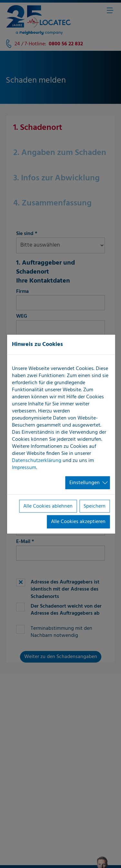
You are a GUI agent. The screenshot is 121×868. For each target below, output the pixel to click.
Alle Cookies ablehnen (48, 506)
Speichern (95, 506)
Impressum (24, 467)
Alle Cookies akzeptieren (78, 522)
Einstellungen (85, 483)
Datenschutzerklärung (37, 460)
